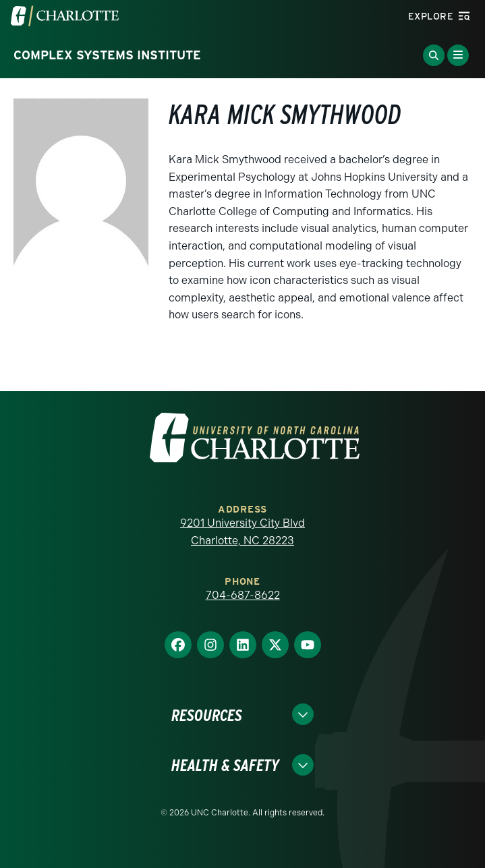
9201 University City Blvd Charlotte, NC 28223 (242, 532)
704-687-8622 (243, 595)
